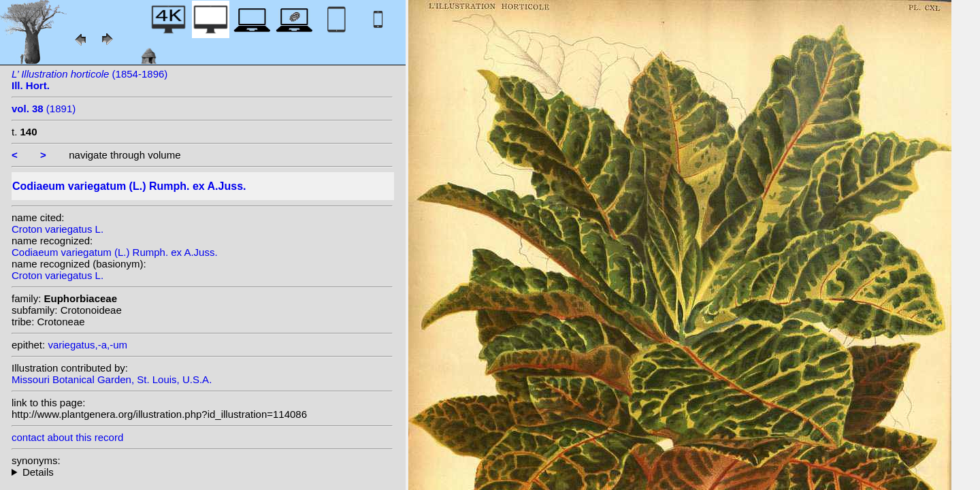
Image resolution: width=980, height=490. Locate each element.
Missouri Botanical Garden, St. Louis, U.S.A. (112, 379)
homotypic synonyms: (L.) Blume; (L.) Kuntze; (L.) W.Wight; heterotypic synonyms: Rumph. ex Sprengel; (202, 472)
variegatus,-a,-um (87, 345)
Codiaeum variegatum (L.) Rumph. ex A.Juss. (115, 252)
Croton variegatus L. (58, 229)
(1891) (44, 109)
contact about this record (67, 437)
